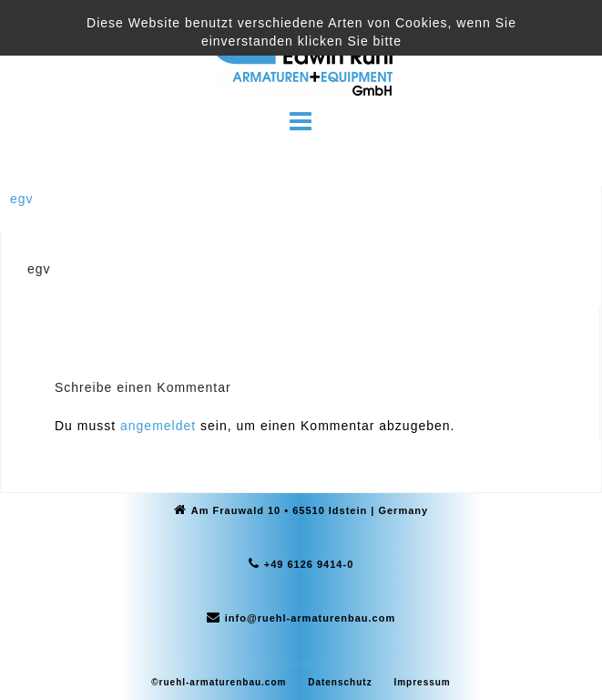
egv (22, 199)
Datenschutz (340, 682)
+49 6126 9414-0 (309, 564)
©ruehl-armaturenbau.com (219, 682)
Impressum (422, 682)
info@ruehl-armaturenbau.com (310, 618)
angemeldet (158, 426)
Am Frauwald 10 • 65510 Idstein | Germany (310, 510)
